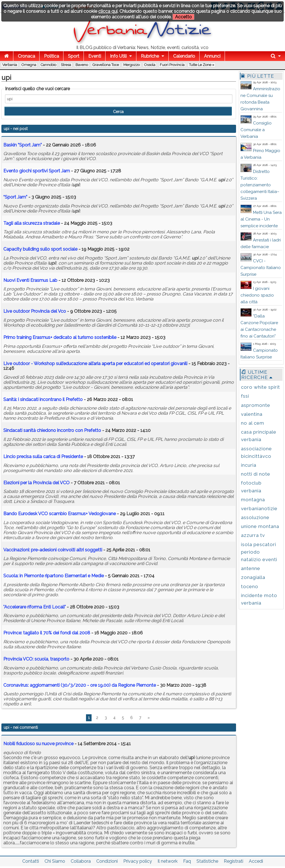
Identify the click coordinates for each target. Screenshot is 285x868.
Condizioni (107, 861)
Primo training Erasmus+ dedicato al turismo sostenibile (60, 337)
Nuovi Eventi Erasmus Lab (30, 280)
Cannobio (48, 65)
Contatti (31, 861)
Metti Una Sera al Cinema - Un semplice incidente (261, 219)
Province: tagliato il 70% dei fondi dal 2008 (47, 633)
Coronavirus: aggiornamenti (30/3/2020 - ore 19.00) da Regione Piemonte (80, 685)
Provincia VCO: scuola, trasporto (36, 659)
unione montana (260, 526)
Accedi (256, 861)
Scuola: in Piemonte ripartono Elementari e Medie (54, 576)
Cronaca (26, 56)
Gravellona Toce (106, 65)
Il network (168, 861)
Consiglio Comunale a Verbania (256, 130)
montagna (253, 500)
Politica (51, 56)
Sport (74, 56)
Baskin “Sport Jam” (23, 145)
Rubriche (150, 56)
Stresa (66, 65)
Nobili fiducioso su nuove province (38, 744)
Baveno (82, 65)
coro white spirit (261, 387)
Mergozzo (132, 65)
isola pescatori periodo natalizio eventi (259, 552)
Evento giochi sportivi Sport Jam (37, 171)
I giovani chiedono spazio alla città (257, 295)
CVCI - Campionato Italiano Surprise (261, 268)
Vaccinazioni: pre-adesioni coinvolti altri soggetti (53, 550)
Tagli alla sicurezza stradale (32, 223)
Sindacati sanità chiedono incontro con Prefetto (52, 430)
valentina (252, 414)
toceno (250, 586)
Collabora (81, 861)
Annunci (212, 56)
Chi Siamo (55, 861)
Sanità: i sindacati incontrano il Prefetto (43, 399)
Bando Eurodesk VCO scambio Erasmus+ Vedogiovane (60, 514)
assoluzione (255, 517)
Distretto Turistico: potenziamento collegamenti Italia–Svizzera (260, 185)
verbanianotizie (259, 508)
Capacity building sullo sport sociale (40, 249)
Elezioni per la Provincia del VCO (36, 483)
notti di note (256, 474)
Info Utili (118, 56)
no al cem (253, 423)
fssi (245, 396)
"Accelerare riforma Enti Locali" (35, 607)
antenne (251, 568)
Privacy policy (138, 861)
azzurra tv (253, 535)
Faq (187, 861)
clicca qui (108, 11)
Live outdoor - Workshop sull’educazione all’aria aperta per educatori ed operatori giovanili (95, 364)
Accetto (183, 17)
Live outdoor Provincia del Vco (35, 311)
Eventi (95, 56)
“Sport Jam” (15, 197)
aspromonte (256, 405)
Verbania (10, 65)
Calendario (184, 56)
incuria (249, 465)
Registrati (234, 861)
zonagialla (253, 577)
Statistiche (207, 861)
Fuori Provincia (172, 65)
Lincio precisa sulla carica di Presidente (43, 457)
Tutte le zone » (202, 65)
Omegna (29, 65)
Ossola (150, 65)
